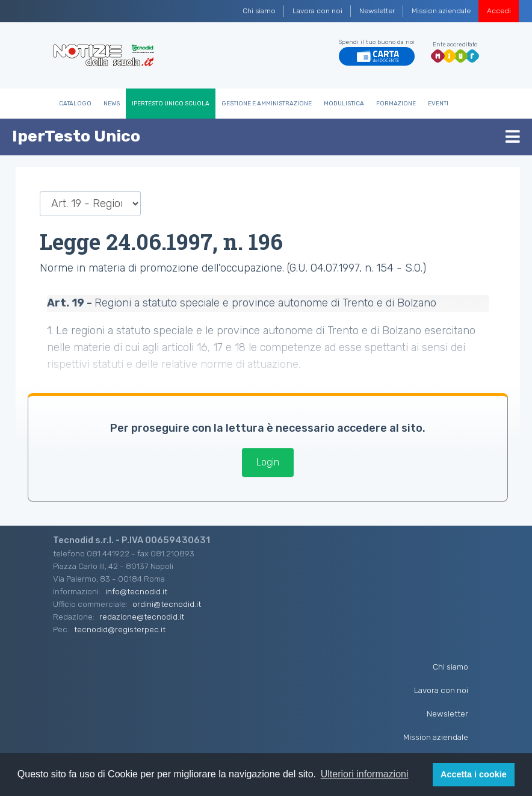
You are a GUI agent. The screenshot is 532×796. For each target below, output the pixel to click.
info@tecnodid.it (136, 591)
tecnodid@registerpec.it (120, 629)
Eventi (438, 104)
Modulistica (344, 104)
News (112, 104)
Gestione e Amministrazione (267, 104)
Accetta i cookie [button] (474, 774)
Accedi (499, 11)
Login (268, 462)
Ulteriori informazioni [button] (365, 774)
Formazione (396, 104)
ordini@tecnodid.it (167, 604)
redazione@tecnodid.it (142, 617)
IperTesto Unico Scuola (171, 104)
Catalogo (75, 104)
